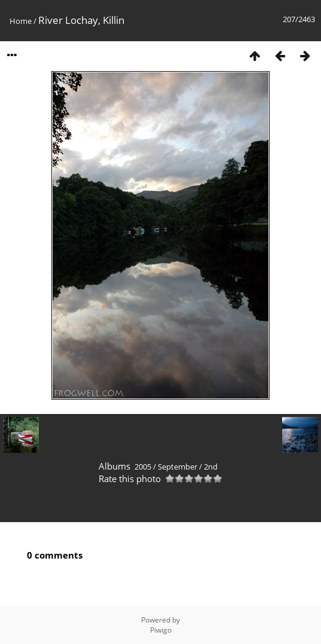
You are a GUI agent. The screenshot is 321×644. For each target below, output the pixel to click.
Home (21, 21)
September (178, 467)
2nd (211, 467)
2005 (143, 467)
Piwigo (161, 630)
